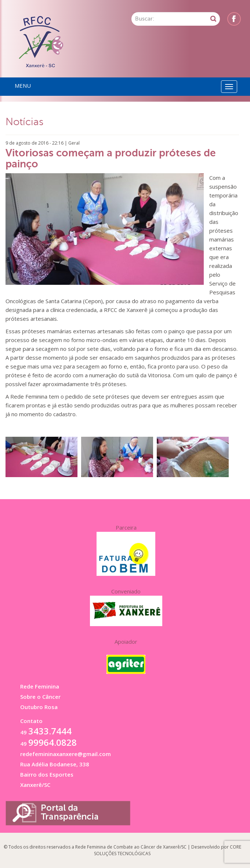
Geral (74, 143)
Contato (31, 721)
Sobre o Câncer (40, 697)
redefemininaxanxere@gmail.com (66, 754)
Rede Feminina (40, 686)
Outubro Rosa (39, 707)
